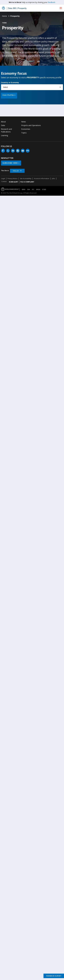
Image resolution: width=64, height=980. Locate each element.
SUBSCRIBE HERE (10, 163)
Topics (24, 133)
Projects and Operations (31, 125)
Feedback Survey (54, 976)
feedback (52, 2)
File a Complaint (27, 182)
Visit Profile (8, 95)
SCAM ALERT (14, 182)
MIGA (38, 189)
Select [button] (5, 87)
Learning (4, 135)
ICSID (44, 189)
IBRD (24, 189)
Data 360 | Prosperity (17, 8)
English (16, 171)
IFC (33, 189)
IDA (29, 189)
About (3, 122)
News (24, 122)
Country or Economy (10, 82)
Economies (26, 129)
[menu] (61, 8)
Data (3, 125)
